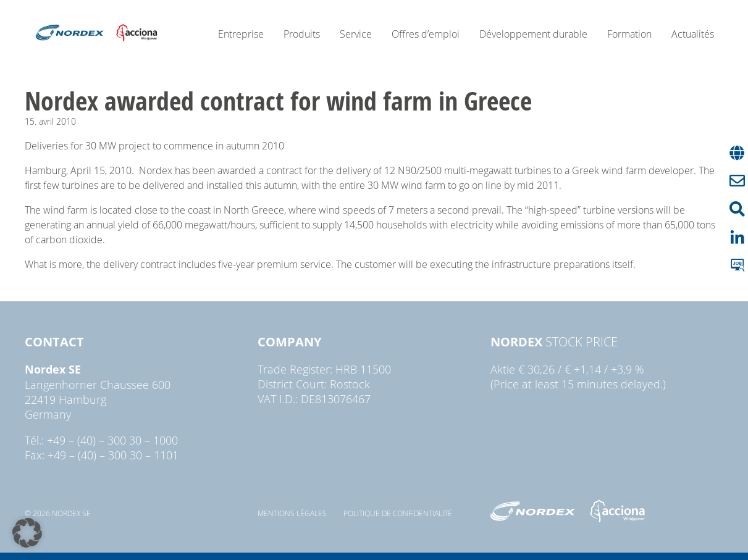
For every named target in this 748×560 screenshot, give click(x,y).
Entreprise (241, 34)
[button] (27, 533)
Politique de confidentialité (398, 513)
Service (356, 34)
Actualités (693, 34)
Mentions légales (292, 513)
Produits (302, 34)
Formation (629, 34)
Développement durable (533, 34)
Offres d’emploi (426, 34)
